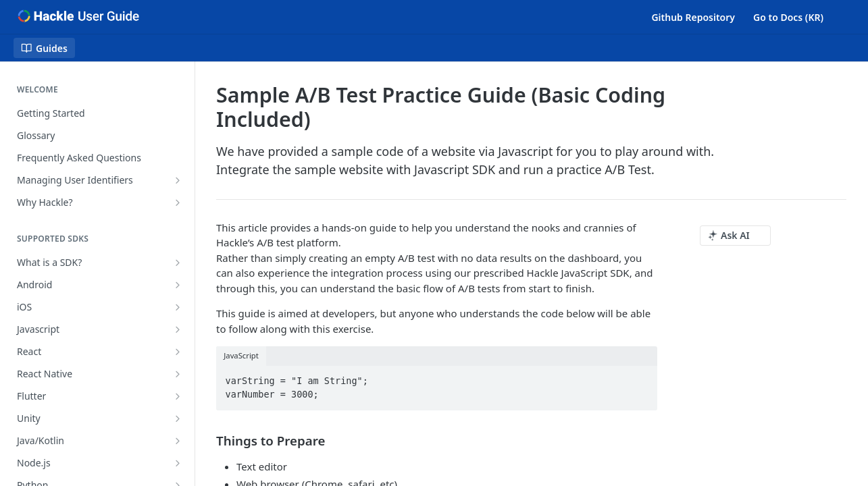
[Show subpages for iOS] (178, 307)
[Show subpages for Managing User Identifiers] (178, 180)
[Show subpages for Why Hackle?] (178, 202)
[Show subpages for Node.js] (178, 463)
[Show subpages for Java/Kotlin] (178, 441)
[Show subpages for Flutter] (178, 396)
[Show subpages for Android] (178, 285)
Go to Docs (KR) (788, 17)
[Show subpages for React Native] (178, 374)
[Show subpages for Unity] (178, 418)
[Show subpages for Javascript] (178, 329)
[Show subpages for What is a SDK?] (178, 263)
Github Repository (693, 17)
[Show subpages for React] (178, 352)
